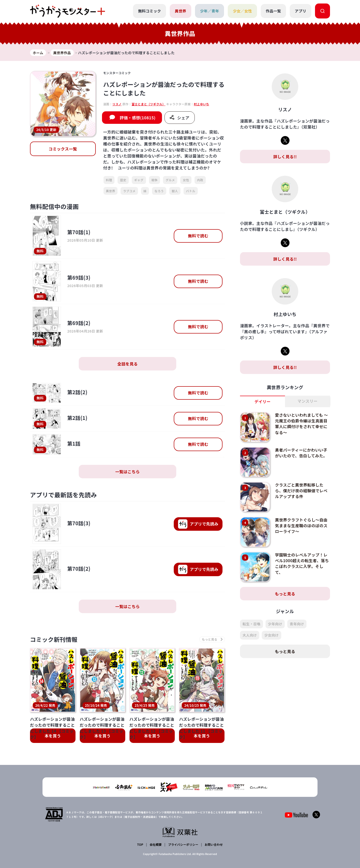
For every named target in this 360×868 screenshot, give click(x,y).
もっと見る (285, 594)
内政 (200, 180)
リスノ (117, 104)
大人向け (250, 635)
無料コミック (149, 11)
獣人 (175, 191)
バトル (191, 191)
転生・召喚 (251, 624)
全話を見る (127, 364)
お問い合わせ (213, 844)
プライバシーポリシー (183, 844)
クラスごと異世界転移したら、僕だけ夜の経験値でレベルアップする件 (301, 491)
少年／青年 (210, 11)
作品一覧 (273, 11)
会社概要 (156, 844)
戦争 (155, 180)
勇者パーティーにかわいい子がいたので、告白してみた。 (301, 453)
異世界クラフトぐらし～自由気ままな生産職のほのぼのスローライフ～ (301, 526)
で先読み (198, 524)
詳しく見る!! (285, 157)
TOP (140, 844)
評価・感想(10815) (138, 118)
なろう (159, 191)
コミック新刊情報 (54, 639)
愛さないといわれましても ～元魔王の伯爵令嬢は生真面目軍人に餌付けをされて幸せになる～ (302, 424)
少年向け (275, 624)
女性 (186, 180)
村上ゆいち (201, 104)
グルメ (170, 180)
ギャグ (139, 180)
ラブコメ (129, 191)
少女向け (271, 635)
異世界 (180, 11)
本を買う (53, 736)
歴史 (123, 180)
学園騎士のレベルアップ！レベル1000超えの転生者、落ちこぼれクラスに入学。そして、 (301, 563)
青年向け (297, 624)
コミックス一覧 (63, 149)
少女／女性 (242, 11)
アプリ (300, 11)
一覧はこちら (127, 472)
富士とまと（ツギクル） (148, 104)
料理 (109, 180)
